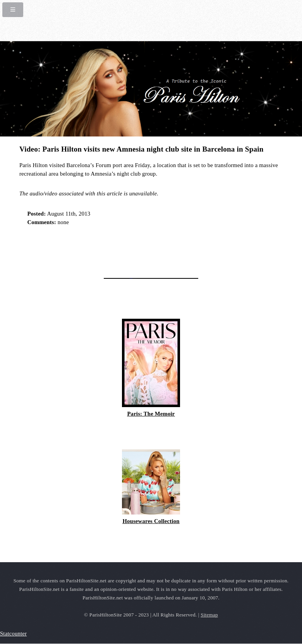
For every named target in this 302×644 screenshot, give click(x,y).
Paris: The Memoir (151, 414)
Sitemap (209, 615)
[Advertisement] (110, 249)
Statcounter (13, 634)
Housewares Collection (151, 521)
